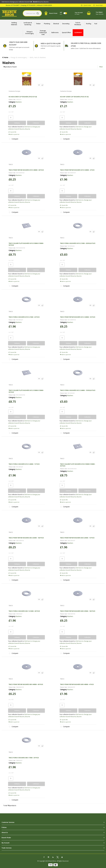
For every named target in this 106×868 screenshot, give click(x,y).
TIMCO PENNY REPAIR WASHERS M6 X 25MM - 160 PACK (26, 538)
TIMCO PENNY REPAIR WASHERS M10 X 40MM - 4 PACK (77, 170)
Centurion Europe (14, 91)
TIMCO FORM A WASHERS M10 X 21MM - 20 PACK (24, 317)
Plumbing (47, 24)
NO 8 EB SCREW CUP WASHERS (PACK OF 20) (23, 97)
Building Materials (14, 24)
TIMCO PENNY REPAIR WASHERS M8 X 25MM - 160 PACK (78, 611)
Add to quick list (14, 134)
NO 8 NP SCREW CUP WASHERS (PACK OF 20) (74, 97)
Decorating (66, 24)
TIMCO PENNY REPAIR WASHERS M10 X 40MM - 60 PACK (26, 170)
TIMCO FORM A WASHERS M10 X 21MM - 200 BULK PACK (78, 243)
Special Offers (66, 33)
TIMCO (11, 164)
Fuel (96, 24)
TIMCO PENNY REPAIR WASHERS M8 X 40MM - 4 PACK (77, 684)
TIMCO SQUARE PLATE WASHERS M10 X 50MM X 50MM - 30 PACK (26, 244)
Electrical (56, 24)
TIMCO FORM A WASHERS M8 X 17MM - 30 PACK (24, 758)
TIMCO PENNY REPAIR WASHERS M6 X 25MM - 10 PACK (77, 538)
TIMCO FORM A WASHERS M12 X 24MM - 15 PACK (24, 464)
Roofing (89, 24)
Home (5, 57)
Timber (38, 24)
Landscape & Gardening (28, 24)
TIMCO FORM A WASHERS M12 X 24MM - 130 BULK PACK (78, 390)
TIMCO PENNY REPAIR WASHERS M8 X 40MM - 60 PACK (26, 684)
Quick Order (87, 5)
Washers (19, 102)
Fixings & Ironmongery (29, 33)
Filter (101, 67)
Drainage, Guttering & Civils (43, 33)
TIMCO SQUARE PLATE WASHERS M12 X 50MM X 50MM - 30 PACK (26, 391)
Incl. (61, 13)
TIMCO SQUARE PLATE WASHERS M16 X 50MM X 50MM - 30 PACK (78, 465)
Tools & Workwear (78, 24)
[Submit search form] (38, 13)
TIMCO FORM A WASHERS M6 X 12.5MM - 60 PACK (24, 611)
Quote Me (12, 132)
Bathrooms (55, 33)
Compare (13, 139)
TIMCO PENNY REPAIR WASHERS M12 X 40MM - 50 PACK (78, 317)
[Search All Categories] (32, 13)
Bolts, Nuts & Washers (38, 57)
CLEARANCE (78, 33)
